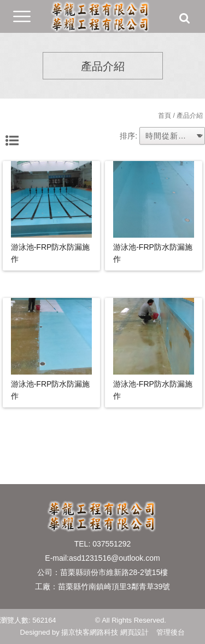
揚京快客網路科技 (90, 632)
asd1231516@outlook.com (115, 558)
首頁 (165, 116)
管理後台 (171, 632)
